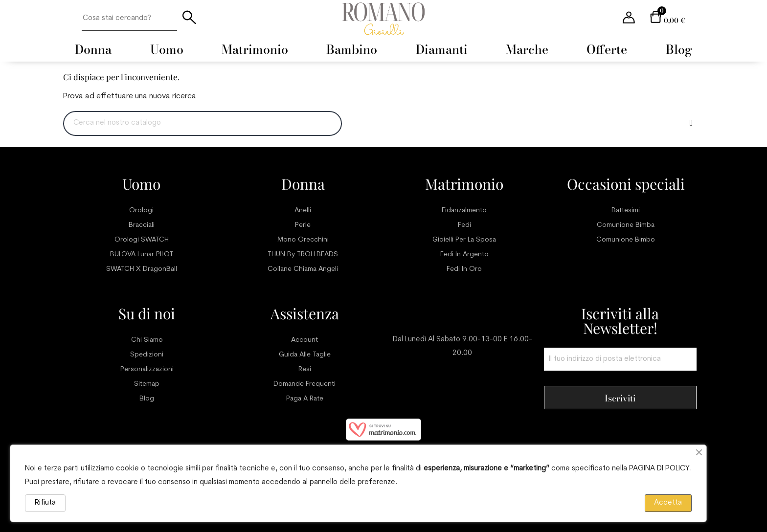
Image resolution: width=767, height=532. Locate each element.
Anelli (303, 211)
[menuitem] (93, 49)
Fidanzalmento (464, 211)
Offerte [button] (607, 49)
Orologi (141, 211)
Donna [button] (93, 49)
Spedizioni (147, 355)
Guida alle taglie (305, 355)
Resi (305, 369)
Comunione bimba (626, 225)
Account (305, 340)
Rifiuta (45, 503)
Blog (147, 399)
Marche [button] (527, 49)
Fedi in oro (464, 269)
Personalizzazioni (147, 369)
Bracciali (142, 225)
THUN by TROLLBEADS (303, 255)
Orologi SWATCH (142, 240)
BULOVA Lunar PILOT (142, 255)
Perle (303, 225)
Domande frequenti (305, 384)
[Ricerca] (203, 123)
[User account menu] (629, 18)
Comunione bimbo (626, 240)
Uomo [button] (167, 49)
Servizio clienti (462, 313)
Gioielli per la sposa (464, 240)
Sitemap (147, 384)
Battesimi (626, 211)
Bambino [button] (352, 49)
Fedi (464, 225)
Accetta (668, 503)
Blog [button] (679, 49)
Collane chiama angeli (303, 269)
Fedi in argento (464, 255)
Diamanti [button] (442, 49)
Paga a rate (305, 399)
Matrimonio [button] (255, 49)
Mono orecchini (303, 240)
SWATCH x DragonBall (142, 269)
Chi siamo (147, 340)
